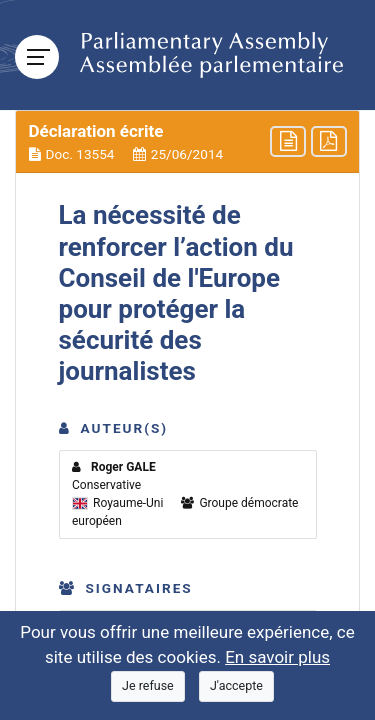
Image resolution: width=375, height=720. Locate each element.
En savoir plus (277, 657)
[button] (187, 142)
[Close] (148, 686)
